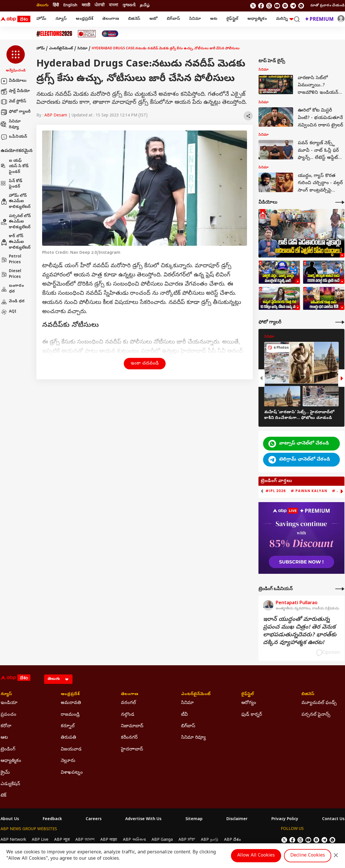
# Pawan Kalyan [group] (309, 491)
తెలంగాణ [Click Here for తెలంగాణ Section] (130, 695)
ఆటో (153, 19)
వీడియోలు (13, 81)
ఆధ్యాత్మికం (257, 19)
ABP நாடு (210, 840)
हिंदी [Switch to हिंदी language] (56, 6)
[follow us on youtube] (277, 6)
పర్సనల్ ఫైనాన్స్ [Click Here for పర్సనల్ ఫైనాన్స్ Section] (316, 715)
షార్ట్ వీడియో (15, 91)
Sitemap (194, 820)
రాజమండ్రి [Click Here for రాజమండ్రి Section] (70, 715)
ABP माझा (109, 840)
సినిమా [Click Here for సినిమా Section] (187, 703)
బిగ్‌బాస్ (173, 19)
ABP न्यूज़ (62, 840)
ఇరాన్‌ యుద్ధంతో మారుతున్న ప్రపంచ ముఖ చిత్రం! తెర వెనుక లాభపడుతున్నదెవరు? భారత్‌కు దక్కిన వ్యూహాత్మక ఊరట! (300, 631)
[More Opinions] (340, 589)
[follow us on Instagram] (285, 6)
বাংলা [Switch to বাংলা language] (113, 6)
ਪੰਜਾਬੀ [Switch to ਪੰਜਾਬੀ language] (100, 6)
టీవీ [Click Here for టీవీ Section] (184, 715)
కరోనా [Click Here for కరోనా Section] (6, 726)
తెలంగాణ (111, 19)
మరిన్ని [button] (285, 19)
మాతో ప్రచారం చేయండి (327, 6)
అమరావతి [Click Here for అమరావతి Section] (71, 703)
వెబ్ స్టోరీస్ (13, 102)
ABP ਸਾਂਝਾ (187, 840)
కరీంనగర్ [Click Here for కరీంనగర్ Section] (129, 738)
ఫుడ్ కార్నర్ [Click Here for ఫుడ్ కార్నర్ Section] (252, 715)
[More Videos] (340, 202)
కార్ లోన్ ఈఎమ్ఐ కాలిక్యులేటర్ (16, 242)
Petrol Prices (11, 260)
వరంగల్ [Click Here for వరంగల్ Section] (128, 703)
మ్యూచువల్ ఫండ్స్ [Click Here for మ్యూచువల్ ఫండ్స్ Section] (319, 703)
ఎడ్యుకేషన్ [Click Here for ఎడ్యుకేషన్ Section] (10, 784)
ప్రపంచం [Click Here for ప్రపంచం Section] (8, 715)
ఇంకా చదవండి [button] (145, 364)
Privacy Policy (285, 820)
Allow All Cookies (256, 856)
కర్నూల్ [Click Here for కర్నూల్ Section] (68, 726)
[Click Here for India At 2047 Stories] (110, 34)
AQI (8, 312)
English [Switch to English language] (70, 6)
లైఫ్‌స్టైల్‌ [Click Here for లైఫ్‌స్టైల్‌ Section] (248, 695)
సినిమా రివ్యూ (11, 125)
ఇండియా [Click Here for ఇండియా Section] (9, 703)
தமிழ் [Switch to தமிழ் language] (145, 6)
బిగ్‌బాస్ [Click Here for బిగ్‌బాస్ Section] (188, 726)
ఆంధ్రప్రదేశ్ (84, 19)
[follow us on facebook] (261, 6)
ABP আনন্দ (85, 840)
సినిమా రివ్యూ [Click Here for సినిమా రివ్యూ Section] (193, 738)
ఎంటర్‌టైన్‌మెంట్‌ (61, 49)
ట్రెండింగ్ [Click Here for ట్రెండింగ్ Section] (8, 750)
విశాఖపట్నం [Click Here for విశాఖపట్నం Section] (72, 773)
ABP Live (40, 840)
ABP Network (13, 840)
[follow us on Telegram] (293, 6)
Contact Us (333, 820)
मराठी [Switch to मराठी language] (86, 6)
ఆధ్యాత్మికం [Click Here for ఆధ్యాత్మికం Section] (11, 761)
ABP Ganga (162, 840)
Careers (94, 820)
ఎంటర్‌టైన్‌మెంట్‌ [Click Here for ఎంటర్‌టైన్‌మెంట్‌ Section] (196, 695)
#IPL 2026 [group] (276, 491)
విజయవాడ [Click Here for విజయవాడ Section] (71, 750)
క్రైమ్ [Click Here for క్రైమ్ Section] (5, 773)
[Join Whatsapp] (301, 6)
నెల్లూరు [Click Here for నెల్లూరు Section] (68, 761)
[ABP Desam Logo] (15, 19)
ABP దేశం (233, 840)
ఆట (214, 19)
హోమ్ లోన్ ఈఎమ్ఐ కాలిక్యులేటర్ (16, 202)
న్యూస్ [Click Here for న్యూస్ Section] (6, 695)
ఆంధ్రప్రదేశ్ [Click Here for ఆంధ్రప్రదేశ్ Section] (70, 695)
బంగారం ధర (12, 289)
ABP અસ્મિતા (134, 840)
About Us (10, 820)
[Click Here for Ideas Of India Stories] (87, 34)
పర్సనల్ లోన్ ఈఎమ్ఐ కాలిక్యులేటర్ (16, 222)
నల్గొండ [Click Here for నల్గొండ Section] (128, 715)
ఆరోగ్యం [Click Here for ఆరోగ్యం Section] (249, 703)
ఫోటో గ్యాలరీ (16, 112)
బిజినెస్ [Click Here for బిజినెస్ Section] (308, 695)
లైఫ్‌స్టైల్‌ (232, 19)
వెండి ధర (13, 302)
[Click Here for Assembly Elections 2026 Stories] (54, 34)
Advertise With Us (143, 820)
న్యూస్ (61, 19)
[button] (16, 59)
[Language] (58, 679)
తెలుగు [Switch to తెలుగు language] (42, 6)
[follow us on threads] (269, 6)
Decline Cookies (308, 856)
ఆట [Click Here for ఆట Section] (4, 738)
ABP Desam (56, 116)
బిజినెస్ (134, 19)
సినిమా (195, 19)
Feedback (52, 820)
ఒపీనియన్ (14, 137)
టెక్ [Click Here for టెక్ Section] (3, 796)
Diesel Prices (11, 274)
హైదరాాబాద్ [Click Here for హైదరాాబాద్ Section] (132, 750)
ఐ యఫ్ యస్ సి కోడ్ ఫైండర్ (15, 167)
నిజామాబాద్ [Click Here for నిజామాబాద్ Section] (132, 726)
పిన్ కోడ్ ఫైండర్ (11, 184)
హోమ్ (41, 19)
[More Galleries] (340, 322)
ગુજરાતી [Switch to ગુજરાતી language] (129, 6)
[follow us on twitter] (253, 6)
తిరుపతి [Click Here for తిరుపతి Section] (68, 738)
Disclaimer (237, 820)
